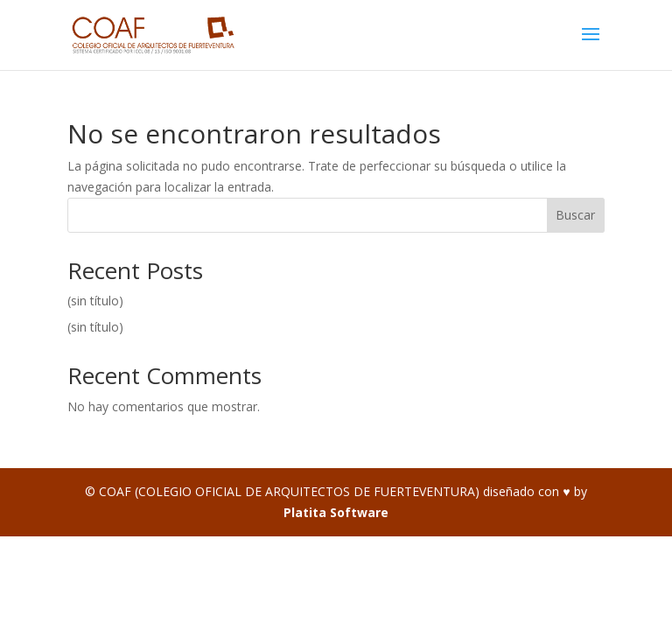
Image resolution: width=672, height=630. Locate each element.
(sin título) (95, 301)
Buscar (575, 215)
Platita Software (336, 512)
